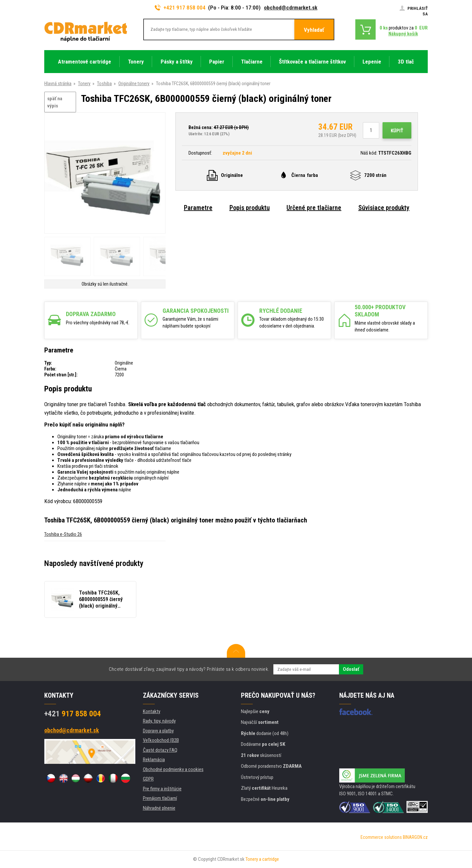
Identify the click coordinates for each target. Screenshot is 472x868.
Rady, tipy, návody (159, 721)
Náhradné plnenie (159, 808)
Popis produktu (250, 208)
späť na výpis (55, 102)
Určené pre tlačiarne (314, 208)
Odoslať (351, 669)
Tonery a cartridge (262, 859)
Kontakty (152, 711)
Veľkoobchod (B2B (161, 740)
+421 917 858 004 (180, 8)
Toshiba (104, 84)
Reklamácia (154, 760)
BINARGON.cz (415, 837)
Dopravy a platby (158, 731)
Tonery (84, 84)
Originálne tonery (134, 84)
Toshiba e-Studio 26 (63, 534)
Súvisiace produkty (384, 208)
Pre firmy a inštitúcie (162, 789)
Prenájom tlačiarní (160, 798)
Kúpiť (397, 131)
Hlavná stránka (58, 84)
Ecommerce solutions (381, 837)
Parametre (198, 208)
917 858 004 (73, 714)
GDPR (148, 779)
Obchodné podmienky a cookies (173, 769)
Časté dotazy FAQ (160, 750)
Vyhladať (314, 30)
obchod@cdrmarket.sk (291, 8)
